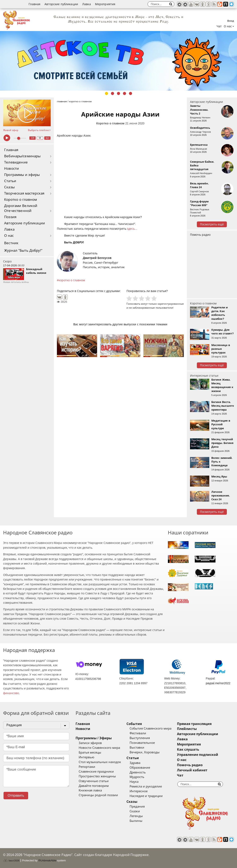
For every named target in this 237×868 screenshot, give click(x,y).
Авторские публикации (61, 4)
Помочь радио (200, 235)
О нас (9, 236)
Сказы (9, 187)
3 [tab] (118, 93)
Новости (11, 169)
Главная (34, 4)
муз (48, 138)
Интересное (139, 791)
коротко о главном (72, 280)
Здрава (135, 763)
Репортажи (87, 767)
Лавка (87, 4)
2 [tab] (112, 93)
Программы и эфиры (22, 175)
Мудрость (137, 777)
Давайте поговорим (94, 786)
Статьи (10, 181)
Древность (138, 772)
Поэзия (10, 217)
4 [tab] (125, 93)
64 (40, 138)
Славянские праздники (96, 772)
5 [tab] (131, 93)
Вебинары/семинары (22, 156)
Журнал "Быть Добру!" (23, 251)
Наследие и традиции (146, 796)
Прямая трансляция (194, 724)
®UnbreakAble (47, 860)
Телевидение (16, 162)
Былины (136, 821)
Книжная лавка (90, 790)
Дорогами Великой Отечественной (21, 208)
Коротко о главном (20, 200)
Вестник (11, 243)
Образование (140, 768)
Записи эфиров (90, 743)
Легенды (136, 816)
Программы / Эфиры (94, 738)
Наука (134, 782)
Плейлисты (187, 729)
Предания (137, 807)
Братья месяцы (90, 753)
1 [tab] (106, 93)
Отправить (16, 795)
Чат (219, 26)
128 (33, 138)
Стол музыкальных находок (100, 762)
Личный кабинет (192, 770)
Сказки (135, 811)
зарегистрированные (171, 304)
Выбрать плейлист (39, 130)
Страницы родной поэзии (98, 795)
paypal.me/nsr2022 (218, 683)
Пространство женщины (97, 776)
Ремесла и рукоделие (146, 786)
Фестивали (138, 733)
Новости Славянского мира (99, 748)
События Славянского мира (150, 729)
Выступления (140, 738)
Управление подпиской (198, 755)
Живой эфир (11, 130)
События (134, 724)
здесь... (132, 229)
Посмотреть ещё (212, 224)
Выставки (137, 748)
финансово (11, 693)
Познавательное (142, 743)
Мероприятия (105, 4)
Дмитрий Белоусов (97, 258)
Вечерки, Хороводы (145, 752)
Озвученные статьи (94, 781)
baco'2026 (11, 861)
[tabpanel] (118, 61)
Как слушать (188, 750)
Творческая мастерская (24, 193)
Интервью (86, 757)
